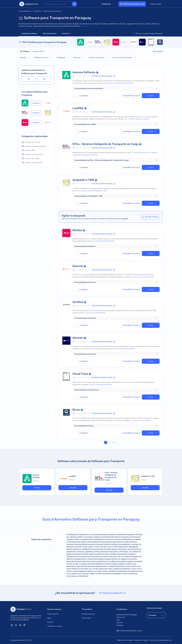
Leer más (85, 26)
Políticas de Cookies (141, 640)
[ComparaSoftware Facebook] (20, 625)
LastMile (78, 108)
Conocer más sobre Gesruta (143, 277)
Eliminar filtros (39, 51)
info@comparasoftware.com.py (129, 631)
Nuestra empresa (54, 609)
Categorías (108, 4)
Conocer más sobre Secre (141, 420)
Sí (29, 79)
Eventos (50, 622)
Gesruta (78, 266)
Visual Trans (80, 374)
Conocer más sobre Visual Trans (101, 384)
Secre (76, 410)
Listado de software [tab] (29, 34)
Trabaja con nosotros (55, 626)
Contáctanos (122, 609)
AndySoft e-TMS (83, 180)
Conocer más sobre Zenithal (95, 313)
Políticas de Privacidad (125, 640)
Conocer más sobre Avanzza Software (120, 83)
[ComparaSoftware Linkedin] (12, 625)
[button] (116, 88)
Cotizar (151, 96)
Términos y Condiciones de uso (160, 640)
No (44, 79)
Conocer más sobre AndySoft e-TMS (94, 191)
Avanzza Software (84, 72)
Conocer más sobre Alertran (125, 349)
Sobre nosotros (53, 614)
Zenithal (78, 302)
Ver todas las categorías (112, 593)
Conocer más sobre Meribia (105, 241)
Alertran (78, 338)
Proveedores (87, 609)
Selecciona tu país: (154, 608)
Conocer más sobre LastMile (139, 119)
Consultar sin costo (131, 96)
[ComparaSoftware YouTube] (16, 625)
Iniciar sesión (156, 4)
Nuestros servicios (88, 614)
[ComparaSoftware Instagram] (24, 625)
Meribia (77, 230)
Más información (50, 34)
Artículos (67, 34)
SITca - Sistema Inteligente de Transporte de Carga (105, 144)
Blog (49, 618)
